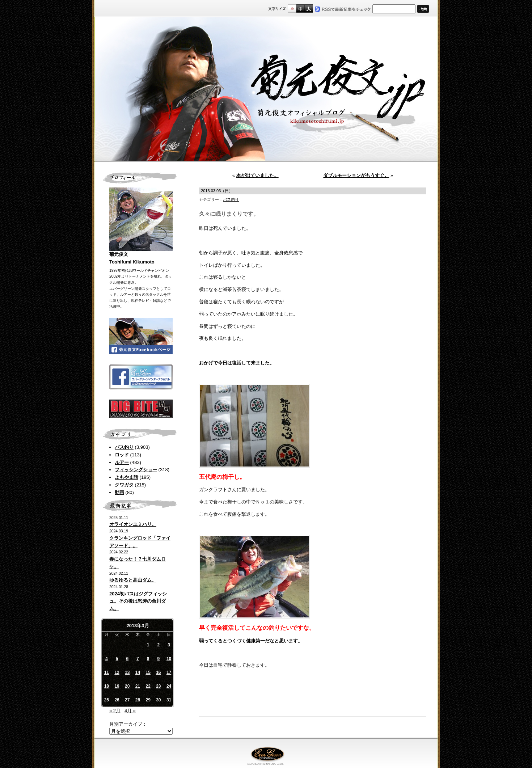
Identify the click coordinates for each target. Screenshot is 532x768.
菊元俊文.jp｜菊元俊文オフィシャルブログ (266, 89)
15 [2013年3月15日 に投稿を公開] (148, 672)
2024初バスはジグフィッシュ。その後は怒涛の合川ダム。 (138, 601)
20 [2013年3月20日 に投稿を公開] (127, 686)
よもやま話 (126, 477)
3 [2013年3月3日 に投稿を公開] (169, 645)
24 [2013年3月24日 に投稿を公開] (169, 686)
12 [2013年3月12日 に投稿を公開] (117, 672)
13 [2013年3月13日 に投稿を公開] (127, 672)
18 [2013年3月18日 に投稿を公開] (107, 686)
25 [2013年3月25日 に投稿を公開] (107, 700)
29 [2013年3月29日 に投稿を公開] (148, 700)
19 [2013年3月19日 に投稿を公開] (117, 686)
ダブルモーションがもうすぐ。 (356, 175)
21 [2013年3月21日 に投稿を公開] (138, 686)
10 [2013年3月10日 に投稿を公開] (169, 659)
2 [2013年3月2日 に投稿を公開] (159, 645)
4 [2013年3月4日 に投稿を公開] (107, 659)
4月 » (130, 711)
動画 (119, 492)
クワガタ (124, 485)
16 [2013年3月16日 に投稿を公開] (158, 672)
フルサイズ (309, 9)
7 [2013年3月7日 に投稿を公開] (138, 659)
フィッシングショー (136, 470)
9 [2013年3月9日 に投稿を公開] (159, 659)
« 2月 (115, 711)
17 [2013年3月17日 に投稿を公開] (169, 672)
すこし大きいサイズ (300, 9)
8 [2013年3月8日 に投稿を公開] (148, 659)
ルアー (122, 462)
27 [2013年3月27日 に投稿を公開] (127, 700)
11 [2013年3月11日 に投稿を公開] (107, 672)
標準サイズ (292, 9)
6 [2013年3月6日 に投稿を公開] (127, 659)
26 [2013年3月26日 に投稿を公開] (117, 700)
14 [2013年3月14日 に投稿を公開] (138, 672)
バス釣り (124, 447)
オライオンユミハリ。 (133, 524)
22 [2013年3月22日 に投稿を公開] (148, 686)
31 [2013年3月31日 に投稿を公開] (169, 700)
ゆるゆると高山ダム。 (133, 580)
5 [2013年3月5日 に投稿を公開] (117, 659)
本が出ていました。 (257, 175)
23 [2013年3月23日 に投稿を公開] (158, 686)
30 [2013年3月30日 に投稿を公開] (158, 700)
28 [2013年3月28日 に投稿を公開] (138, 700)
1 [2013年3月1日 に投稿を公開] (148, 645)
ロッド (122, 455)
